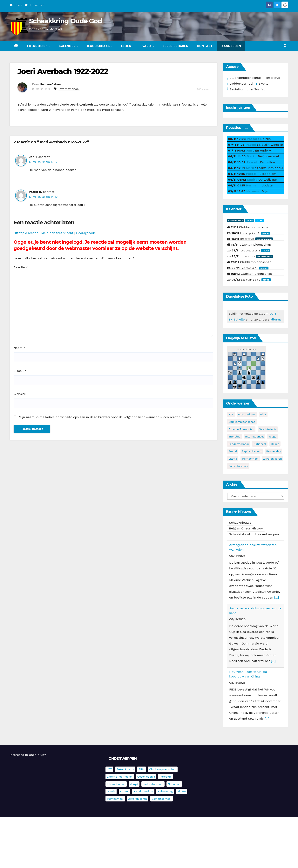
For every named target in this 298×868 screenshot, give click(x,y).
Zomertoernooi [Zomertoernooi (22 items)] (238, 466)
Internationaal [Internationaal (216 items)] (254, 437)
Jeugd (250, 220)
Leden (127, 46)
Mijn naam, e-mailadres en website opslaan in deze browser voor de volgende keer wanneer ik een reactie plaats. (105, 417)
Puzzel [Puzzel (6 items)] (233, 451)
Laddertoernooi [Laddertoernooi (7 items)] (239, 444)
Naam (19, 348)
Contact (205, 46)
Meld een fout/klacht (57, 233)
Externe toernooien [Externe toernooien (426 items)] (241, 429)
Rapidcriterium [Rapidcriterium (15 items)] (252, 451)
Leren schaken (176, 46)
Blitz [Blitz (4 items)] (263, 414)
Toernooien (38, 46)
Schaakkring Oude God (65, 21)
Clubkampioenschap (245, 78)
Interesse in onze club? (28, 755)
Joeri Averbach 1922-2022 (63, 71)
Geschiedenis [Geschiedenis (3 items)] (268, 429)
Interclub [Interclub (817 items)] (234, 437)
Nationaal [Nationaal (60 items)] (260, 444)
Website (20, 394)
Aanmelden (231, 46)
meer (245, 128)
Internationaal (69, 89)
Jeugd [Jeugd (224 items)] (272, 437)
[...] (277, 597)
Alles (260, 220)
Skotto (264, 84)
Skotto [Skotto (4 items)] (233, 459)
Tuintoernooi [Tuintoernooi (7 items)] (250, 459)
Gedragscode (86, 233)
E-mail (20, 371)
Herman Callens (51, 84)
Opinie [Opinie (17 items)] (275, 444)
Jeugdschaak (99, 46)
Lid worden (34, 5)
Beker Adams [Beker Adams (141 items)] (247, 414)
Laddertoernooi (241, 84)
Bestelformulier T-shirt (247, 89)
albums (276, 319)
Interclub (273, 78)
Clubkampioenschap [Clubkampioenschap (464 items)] (242, 422)
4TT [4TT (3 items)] (231, 414)
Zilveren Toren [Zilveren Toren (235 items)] (273, 459)
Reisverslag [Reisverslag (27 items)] (274, 451)
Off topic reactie (26, 233)
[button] (285, 46)
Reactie (21, 267)
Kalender (68, 46)
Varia (147, 46)
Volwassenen (236, 220)
